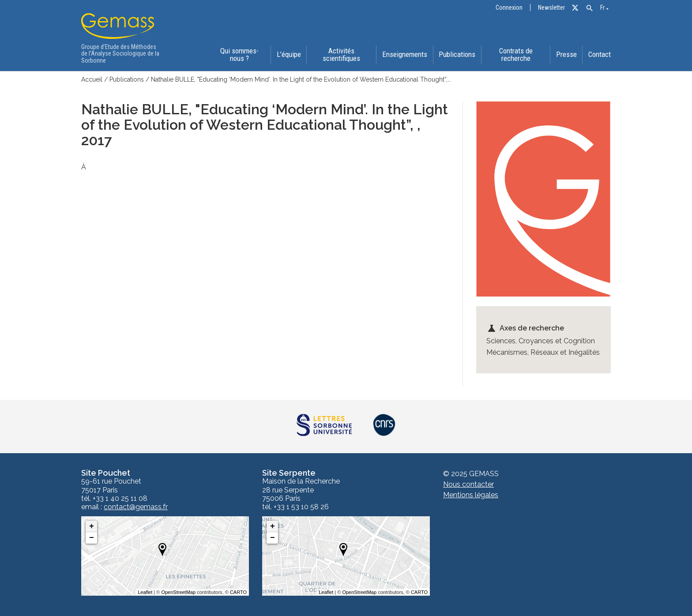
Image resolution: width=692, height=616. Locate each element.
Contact (600, 55)
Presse (566, 55)
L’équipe (289, 55)
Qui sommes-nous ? (239, 54)
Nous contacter (468, 484)
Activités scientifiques (341, 54)
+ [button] (92, 526)
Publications (457, 55)
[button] (589, 8)
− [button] (92, 537)
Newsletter (551, 8)
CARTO (238, 592)
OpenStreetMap (178, 592)
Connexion (509, 8)
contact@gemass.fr (136, 507)
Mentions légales (471, 494)
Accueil (92, 79)
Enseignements (405, 55)
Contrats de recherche (515, 54)
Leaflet (145, 592)
